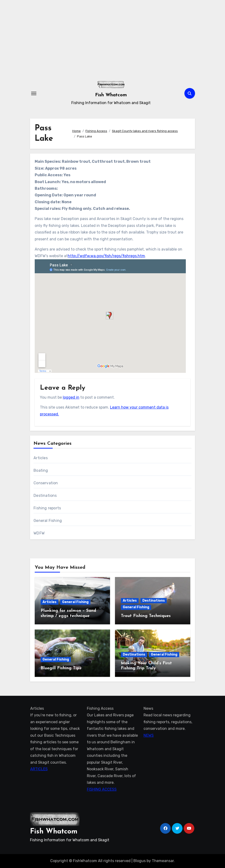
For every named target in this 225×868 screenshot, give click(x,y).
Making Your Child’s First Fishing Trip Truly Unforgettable (146, 668)
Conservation (46, 483)
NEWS (148, 735)
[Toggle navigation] (34, 93)
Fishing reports (47, 508)
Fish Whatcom (111, 95)
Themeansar (163, 861)
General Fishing (48, 521)
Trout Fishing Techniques (146, 616)
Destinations (45, 496)
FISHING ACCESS (102, 789)
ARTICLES (39, 769)
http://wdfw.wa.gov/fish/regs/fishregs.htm (106, 256)
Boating (41, 470)
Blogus (140, 861)
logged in (71, 397)
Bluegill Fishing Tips (61, 668)
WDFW (39, 533)
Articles (41, 458)
